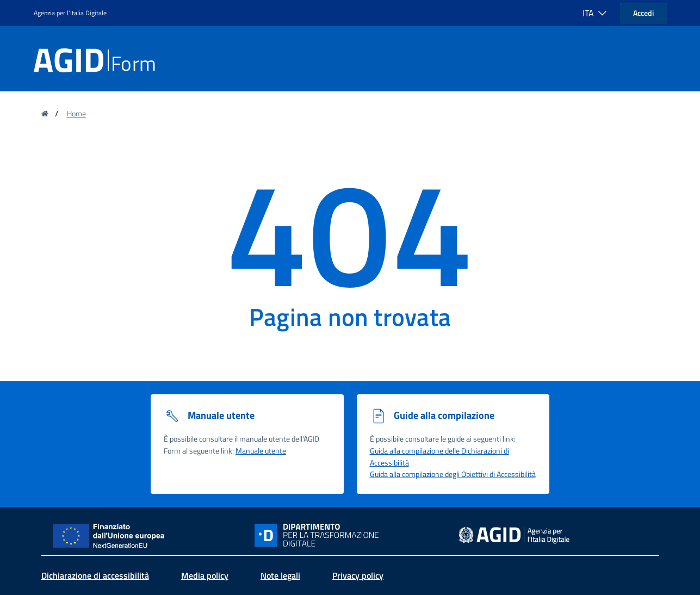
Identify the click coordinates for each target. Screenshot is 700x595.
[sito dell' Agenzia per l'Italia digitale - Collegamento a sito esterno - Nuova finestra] (514, 534)
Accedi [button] (643, 13)
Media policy (205, 575)
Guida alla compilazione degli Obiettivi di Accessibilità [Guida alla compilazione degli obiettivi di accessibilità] (453, 474)
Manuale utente (261, 451)
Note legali (280, 575)
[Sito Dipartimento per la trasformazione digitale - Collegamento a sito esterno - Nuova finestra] (350, 535)
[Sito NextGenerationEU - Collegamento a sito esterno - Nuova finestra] (112, 534)
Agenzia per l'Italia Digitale (70, 13)
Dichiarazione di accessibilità (95, 575)
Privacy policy (358, 575)
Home (76, 114)
